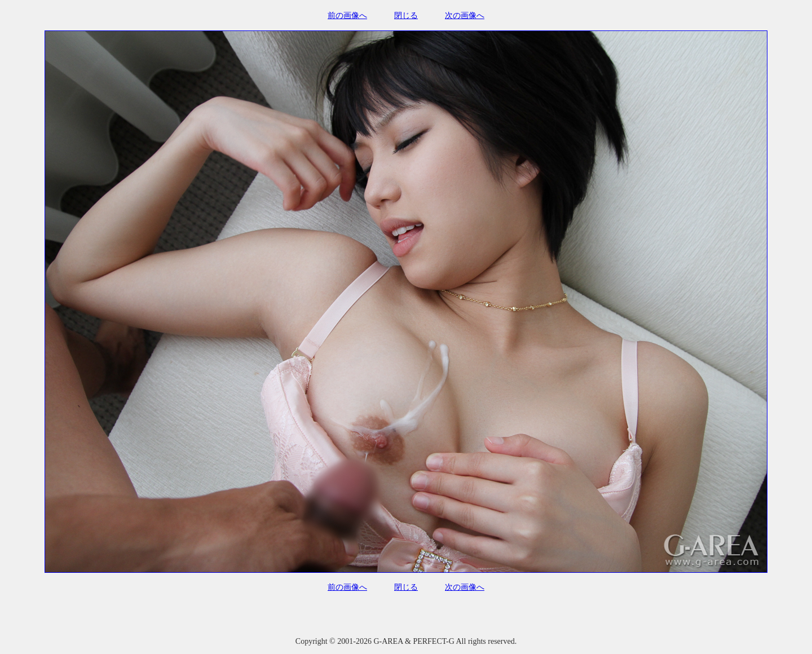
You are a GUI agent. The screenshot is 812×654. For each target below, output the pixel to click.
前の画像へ (347, 16)
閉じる (406, 16)
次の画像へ (465, 16)
